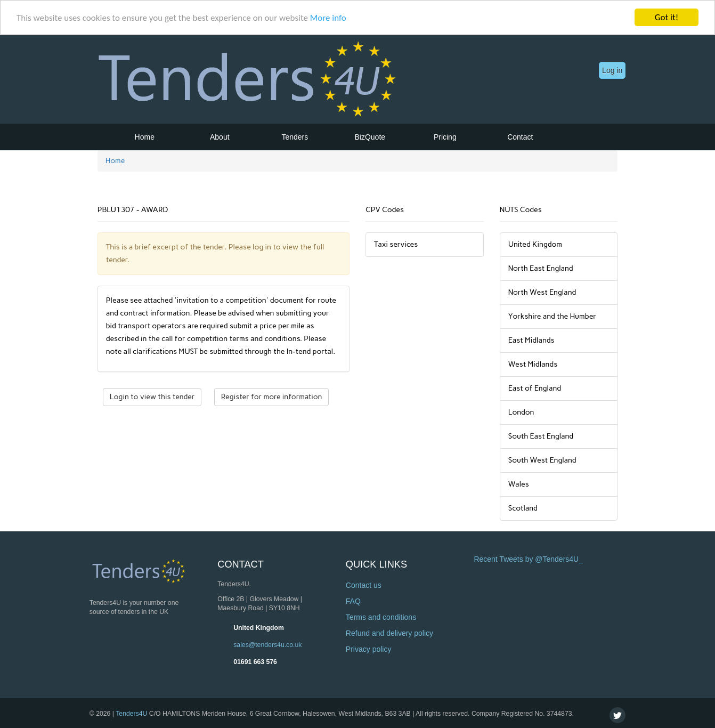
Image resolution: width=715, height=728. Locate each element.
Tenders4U (131, 713)
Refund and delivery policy (389, 633)
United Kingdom (259, 627)
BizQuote (370, 137)
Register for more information (272, 397)
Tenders (295, 137)
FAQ (353, 601)
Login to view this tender (152, 397)
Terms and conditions (381, 617)
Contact (520, 137)
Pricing (445, 137)
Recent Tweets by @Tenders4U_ (528, 559)
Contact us (364, 585)
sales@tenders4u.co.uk (267, 644)
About (220, 137)
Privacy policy (369, 649)
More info (328, 17)
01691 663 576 (255, 661)
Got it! (667, 17)
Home (145, 137)
